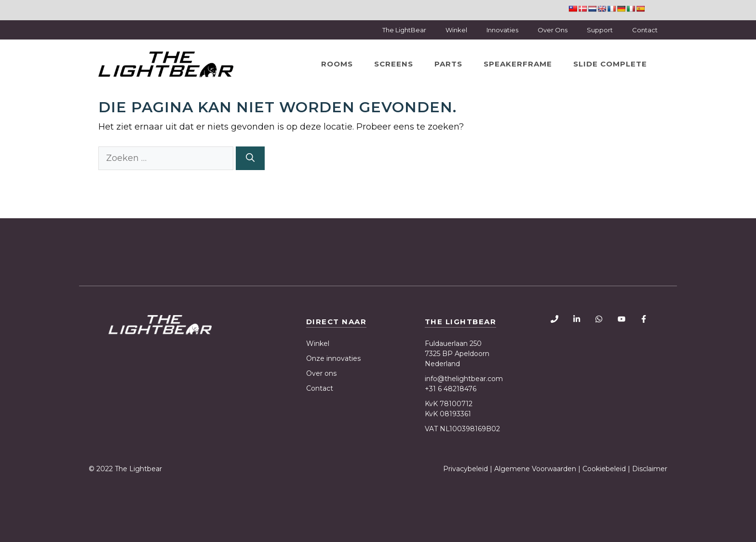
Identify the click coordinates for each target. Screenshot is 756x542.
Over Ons (553, 30)
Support (600, 30)
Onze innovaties (333, 358)
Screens (394, 64)
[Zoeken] (250, 158)
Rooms (337, 64)
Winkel (456, 30)
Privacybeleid (466, 469)
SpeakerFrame (518, 64)
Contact (645, 30)
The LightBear (404, 30)
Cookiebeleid (604, 469)
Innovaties (502, 30)
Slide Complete (610, 64)
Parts (448, 64)
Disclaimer (650, 469)
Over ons (321, 373)
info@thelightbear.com (464, 379)
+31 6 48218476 (451, 389)
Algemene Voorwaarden (535, 469)
